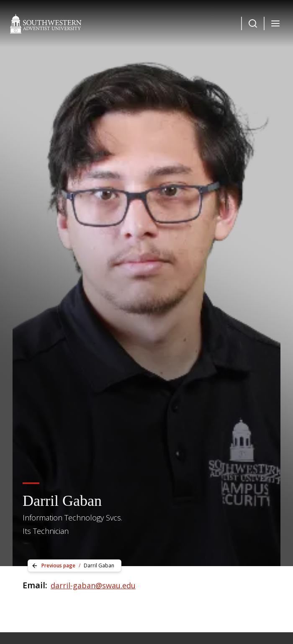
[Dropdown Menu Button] (253, 23)
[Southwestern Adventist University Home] (46, 23)
